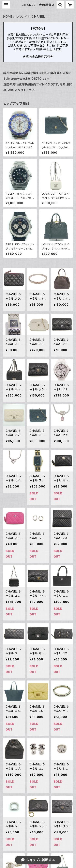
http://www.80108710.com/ (29, 79)
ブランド (22, 17)
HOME (8, 17)
